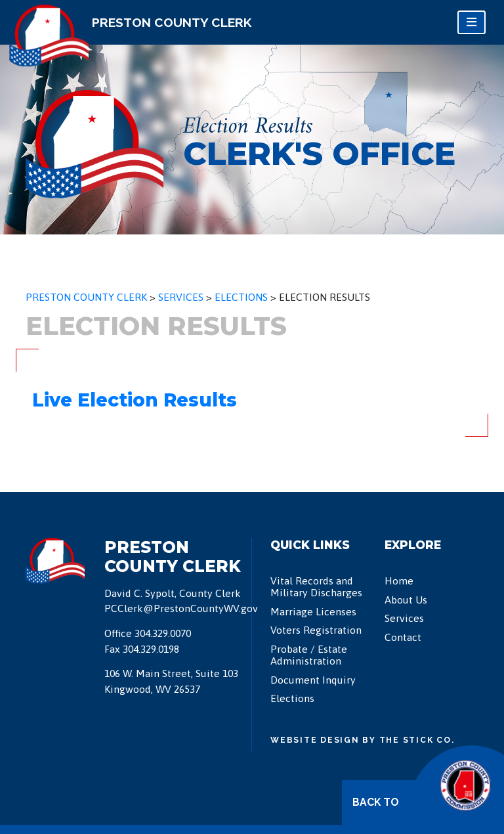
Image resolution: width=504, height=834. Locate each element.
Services (404, 618)
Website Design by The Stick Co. (362, 740)
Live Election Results (135, 400)
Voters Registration (316, 630)
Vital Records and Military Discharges (316, 586)
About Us (406, 600)
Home (399, 581)
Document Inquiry (313, 680)
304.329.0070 (163, 633)
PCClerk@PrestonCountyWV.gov (181, 608)
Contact (403, 637)
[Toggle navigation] (472, 22)
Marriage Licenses (313, 611)
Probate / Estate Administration (309, 655)
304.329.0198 (151, 649)
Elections (292, 698)
